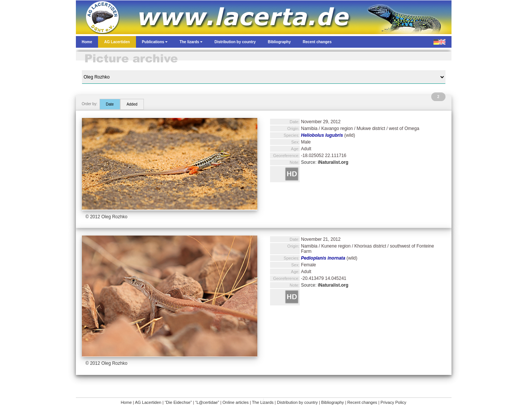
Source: (325, 162)
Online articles (236, 402)
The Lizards (263, 402)
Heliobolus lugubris (322, 135)
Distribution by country (297, 402)
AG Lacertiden (148, 402)
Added (132, 104)
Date (110, 104)
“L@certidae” (207, 402)
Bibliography (333, 402)
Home (126, 402)
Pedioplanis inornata (323, 258)
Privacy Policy (393, 402)
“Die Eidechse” (178, 402)
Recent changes (362, 402)
